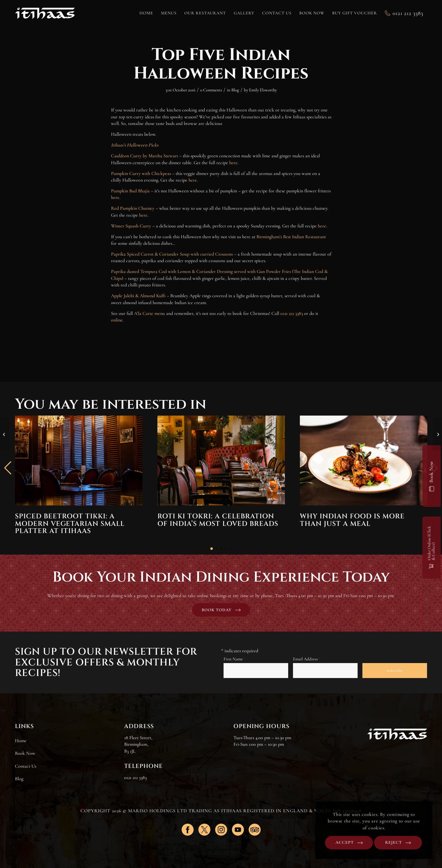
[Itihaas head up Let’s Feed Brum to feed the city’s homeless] (437, 434)
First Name (234, 659)
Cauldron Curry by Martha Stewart (145, 156)
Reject (396, 842)
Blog (235, 90)
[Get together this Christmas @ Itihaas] (5, 434)
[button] (212, 549)
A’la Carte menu (149, 313)
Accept (350, 842)
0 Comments (211, 90)
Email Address (307, 659)
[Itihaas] (45, 13)
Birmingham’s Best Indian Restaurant (291, 237)
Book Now (25, 753)
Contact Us (26, 766)
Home (21, 741)
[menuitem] (146, 13)
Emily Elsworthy (263, 90)
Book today (217, 610)
